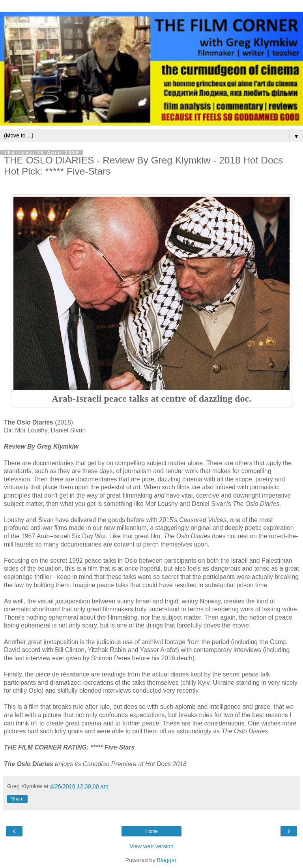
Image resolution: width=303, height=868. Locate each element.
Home (151, 831)
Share (17, 799)
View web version (151, 846)
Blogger (167, 860)
